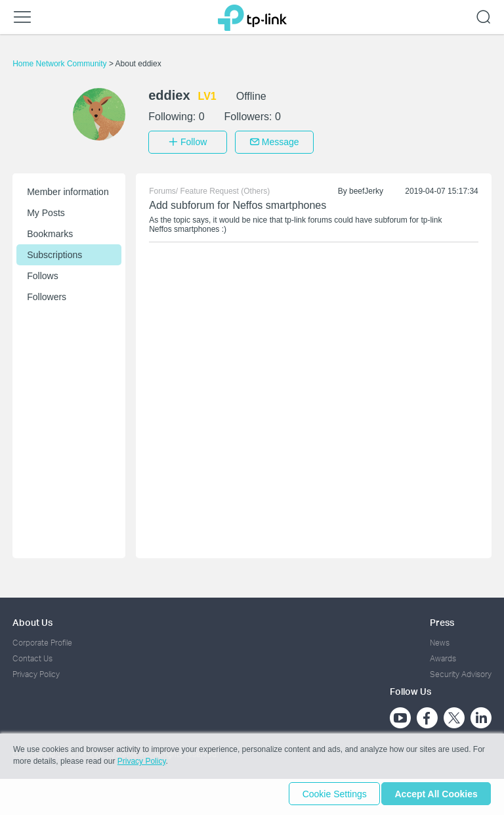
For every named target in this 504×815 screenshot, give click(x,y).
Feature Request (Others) (225, 188)
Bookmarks (50, 231)
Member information (68, 188)
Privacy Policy (36, 672)
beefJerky (366, 188)
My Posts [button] (46, 209)
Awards (443, 655)
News (440, 639)
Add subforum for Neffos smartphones (238, 202)
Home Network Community (61, 64)
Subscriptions (54, 252)
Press (442, 619)
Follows (42, 273)
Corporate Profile (42, 639)
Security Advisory (461, 672)
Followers (47, 294)
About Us (32, 619)
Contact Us (32, 655)
